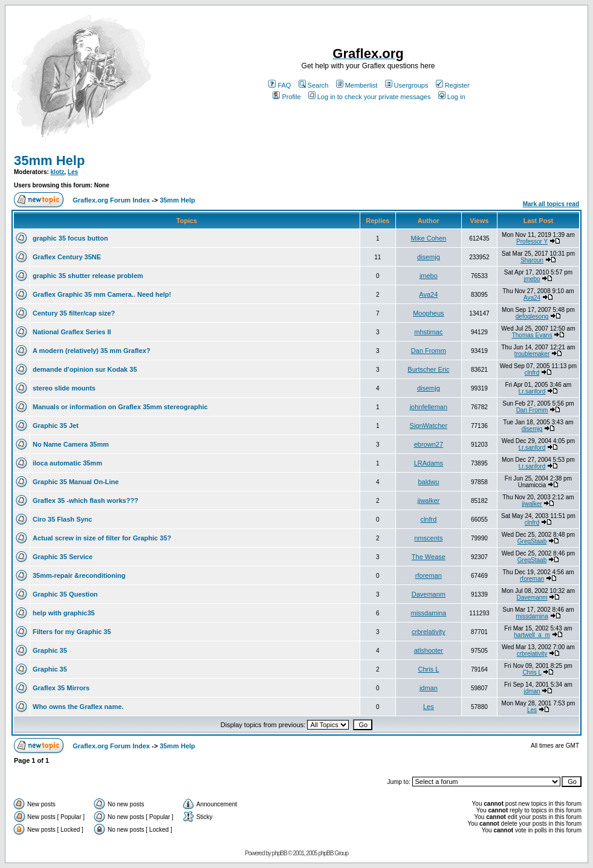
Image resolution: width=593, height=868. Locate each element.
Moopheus (428, 313)
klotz (58, 172)
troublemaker (532, 354)
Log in (452, 97)
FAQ (280, 85)
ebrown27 (429, 444)
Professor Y (532, 241)
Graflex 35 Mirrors (61, 688)
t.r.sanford (532, 391)
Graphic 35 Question (65, 594)
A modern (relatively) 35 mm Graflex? (92, 351)
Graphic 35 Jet (56, 426)
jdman (429, 688)
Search (314, 85)
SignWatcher (429, 426)
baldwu (428, 482)
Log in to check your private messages (370, 97)
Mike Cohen (429, 238)
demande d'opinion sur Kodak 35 (85, 369)
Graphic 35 (50, 650)
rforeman (429, 575)
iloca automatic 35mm (67, 463)
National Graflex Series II (72, 332)
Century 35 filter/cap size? (74, 313)
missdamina (429, 613)
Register (453, 85)
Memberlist (357, 85)
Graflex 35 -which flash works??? (86, 500)
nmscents (428, 538)
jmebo (429, 276)
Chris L (428, 669)
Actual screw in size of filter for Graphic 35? (102, 538)
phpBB (280, 853)
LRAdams (429, 463)
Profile (287, 97)
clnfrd (532, 373)
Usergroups (407, 85)
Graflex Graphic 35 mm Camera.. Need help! (102, 294)
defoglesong (532, 316)
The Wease (429, 557)
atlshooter (429, 650)
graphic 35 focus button (70, 238)
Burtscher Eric (428, 369)
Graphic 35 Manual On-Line (76, 482)
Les (73, 172)
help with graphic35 (64, 613)
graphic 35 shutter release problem (88, 276)
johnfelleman (429, 407)
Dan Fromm (429, 351)
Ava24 (428, 294)
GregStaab (532, 541)
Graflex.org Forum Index (111, 200)
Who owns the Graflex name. (78, 707)
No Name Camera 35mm (71, 444)
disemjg (429, 257)
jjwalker (429, 500)
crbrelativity (429, 632)
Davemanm (429, 594)
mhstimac (428, 332)
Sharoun (532, 260)
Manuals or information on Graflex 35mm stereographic (120, 407)
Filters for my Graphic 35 (72, 632)
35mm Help (49, 160)
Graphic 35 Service (63, 557)
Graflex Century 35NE (67, 257)
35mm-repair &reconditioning (79, 575)
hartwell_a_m (532, 635)
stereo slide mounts (64, 388)
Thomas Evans (532, 335)
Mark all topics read (551, 204)
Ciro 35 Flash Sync (62, 519)
